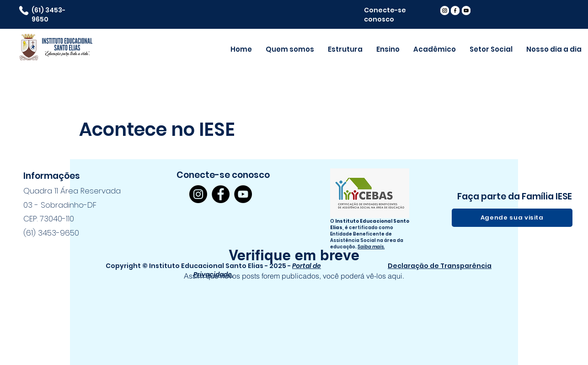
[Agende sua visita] (512, 218)
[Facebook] (221, 194)
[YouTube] (243, 194)
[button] (435, 49)
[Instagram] (198, 194)
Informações (52, 176)
